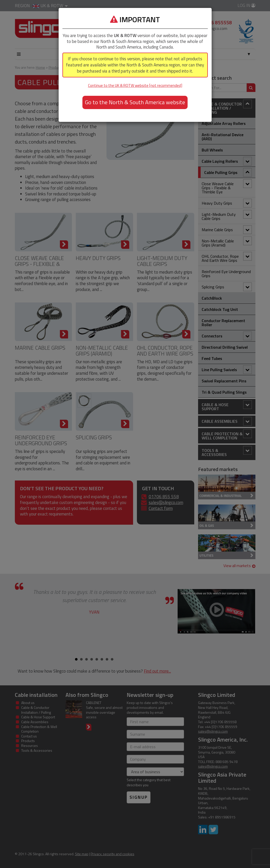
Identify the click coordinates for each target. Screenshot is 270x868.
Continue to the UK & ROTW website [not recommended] (135, 85)
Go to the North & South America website (135, 102)
